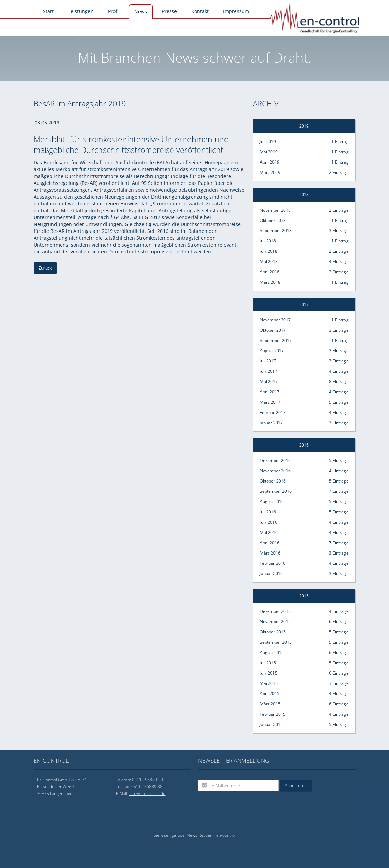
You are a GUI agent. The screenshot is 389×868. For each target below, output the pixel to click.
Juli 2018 (304, 241)
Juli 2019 (304, 142)
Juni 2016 (304, 522)
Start (48, 11)
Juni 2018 (304, 251)
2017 (304, 304)
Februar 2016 (304, 563)
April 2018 (304, 272)
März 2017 (304, 402)
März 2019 (304, 173)
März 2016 (304, 553)
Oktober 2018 (304, 221)
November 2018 (304, 210)
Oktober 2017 (304, 330)
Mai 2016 (304, 533)
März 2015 (304, 704)
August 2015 (304, 653)
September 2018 (304, 231)
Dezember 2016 (304, 461)
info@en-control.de (147, 793)
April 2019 (304, 162)
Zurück (45, 268)
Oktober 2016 (304, 481)
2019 (304, 126)
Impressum (236, 11)
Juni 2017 (304, 371)
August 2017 (304, 351)
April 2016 (304, 543)
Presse (169, 11)
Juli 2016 (304, 512)
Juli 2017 (304, 361)
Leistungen (81, 11)
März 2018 (304, 282)
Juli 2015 (304, 663)
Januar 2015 (304, 725)
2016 (304, 445)
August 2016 (304, 502)
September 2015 (304, 642)
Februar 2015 (304, 714)
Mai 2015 (304, 683)
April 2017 (304, 392)
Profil (114, 11)
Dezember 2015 (304, 611)
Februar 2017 (304, 413)
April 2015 (304, 694)
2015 (304, 596)
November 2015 (304, 622)
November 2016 (304, 471)
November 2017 (304, 320)
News (141, 11)
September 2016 (304, 491)
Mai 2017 (304, 382)
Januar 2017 (304, 423)
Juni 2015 (304, 673)
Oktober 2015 (304, 632)
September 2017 (304, 341)
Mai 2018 (304, 262)
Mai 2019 (304, 152)
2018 (304, 195)
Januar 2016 (304, 574)
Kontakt (200, 11)
